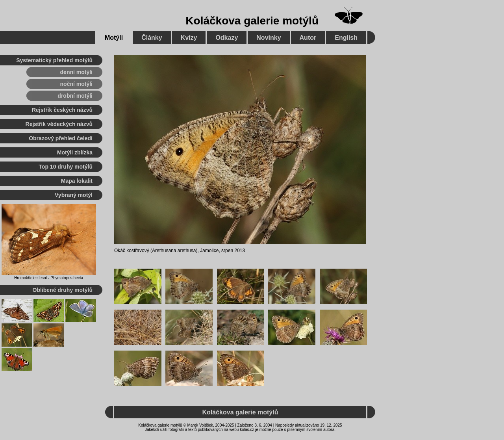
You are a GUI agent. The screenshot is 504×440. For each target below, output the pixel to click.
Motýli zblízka (75, 152)
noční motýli (76, 84)
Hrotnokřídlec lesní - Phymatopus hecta (49, 278)
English (346, 38)
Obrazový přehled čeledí (61, 138)
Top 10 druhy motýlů (66, 167)
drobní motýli (75, 96)
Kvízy (189, 38)
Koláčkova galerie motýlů (252, 21)
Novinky (269, 38)
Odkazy (227, 38)
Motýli (114, 38)
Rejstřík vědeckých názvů (59, 124)
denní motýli (76, 72)
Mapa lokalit (77, 181)
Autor (308, 38)
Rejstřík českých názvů (62, 110)
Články (152, 38)
